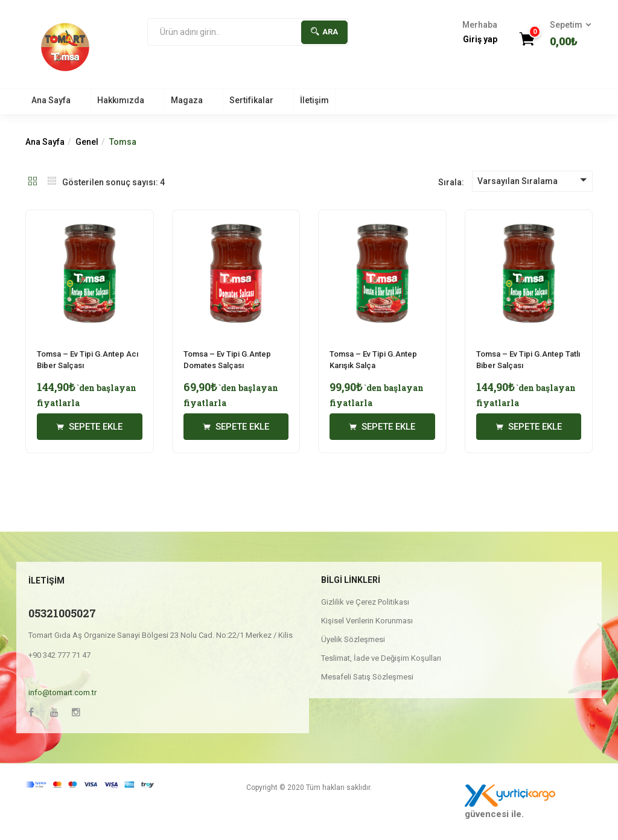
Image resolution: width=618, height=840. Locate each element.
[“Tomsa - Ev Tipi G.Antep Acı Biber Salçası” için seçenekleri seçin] (90, 427)
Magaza (187, 100)
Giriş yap (480, 39)
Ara (324, 32)
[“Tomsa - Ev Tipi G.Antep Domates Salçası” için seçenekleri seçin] (236, 427)
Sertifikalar (251, 100)
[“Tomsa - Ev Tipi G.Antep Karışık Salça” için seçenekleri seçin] (382, 427)
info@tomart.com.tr (62, 692)
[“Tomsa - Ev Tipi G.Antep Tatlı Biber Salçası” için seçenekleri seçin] (529, 427)
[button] (567, 34)
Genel (87, 142)
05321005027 (62, 613)
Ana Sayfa (51, 100)
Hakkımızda (121, 100)
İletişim (314, 100)
